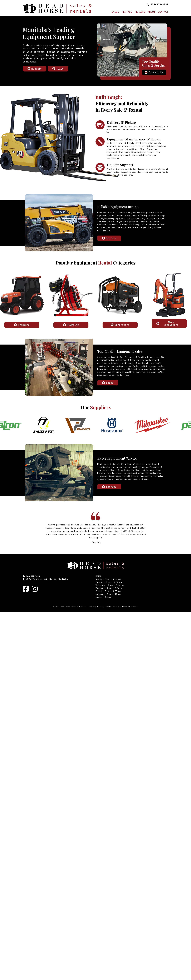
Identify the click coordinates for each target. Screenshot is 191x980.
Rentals (127, 12)
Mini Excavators (171, 323)
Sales (115, 12)
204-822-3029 (159, 4)
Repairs (140, 12)
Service (111, 487)
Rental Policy (113, 607)
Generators (122, 325)
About (151, 12)
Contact (163, 12)
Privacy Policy (96, 607)
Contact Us (156, 72)
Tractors (24, 325)
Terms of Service (130, 607)
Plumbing (73, 325)
